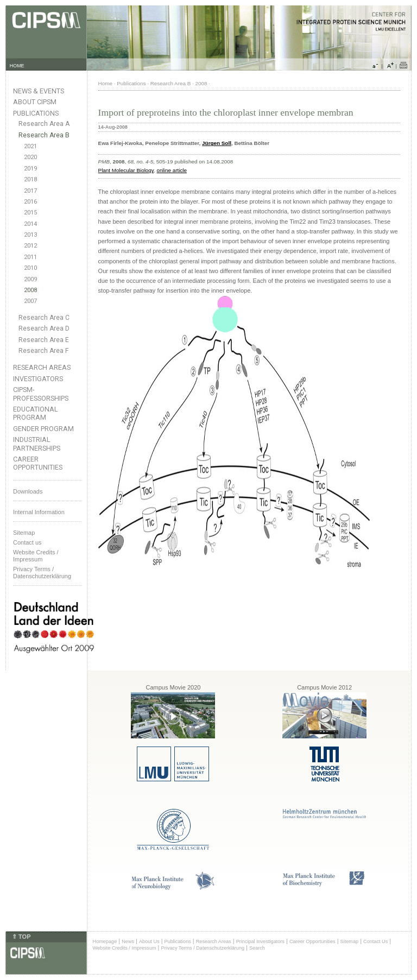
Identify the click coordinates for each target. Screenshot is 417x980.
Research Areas (42, 367)
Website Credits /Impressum (36, 556)
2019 (30, 169)
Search (257, 948)
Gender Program (43, 429)
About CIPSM (35, 102)
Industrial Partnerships (37, 444)
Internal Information (39, 512)
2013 (30, 235)
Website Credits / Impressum (125, 948)
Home (105, 83)
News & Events (39, 91)
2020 (30, 157)
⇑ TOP (21, 937)
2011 (30, 257)
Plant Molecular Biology (126, 170)
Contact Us (375, 941)
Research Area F (44, 351)
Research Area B (44, 135)
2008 (30, 290)
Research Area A (44, 124)
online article (172, 170)
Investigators (38, 379)
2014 (30, 224)
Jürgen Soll (217, 143)
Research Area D (44, 328)
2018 (30, 179)
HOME (17, 66)
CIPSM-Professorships (41, 394)
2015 (30, 213)
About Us (149, 941)
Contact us (27, 542)
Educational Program (36, 413)
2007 (30, 301)
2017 (30, 191)
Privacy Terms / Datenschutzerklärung (42, 573)
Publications (36, 113)
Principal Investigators (260, 941)
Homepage (105, 941)
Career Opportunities (38, 463)
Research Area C (44, 318)
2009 (30, 279)
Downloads (28, 491)
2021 (30, 146)
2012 (30, 246)
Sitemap (24, 533)
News (128, 941)
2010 (30, 268)
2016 (30, 202)
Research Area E (44, 340)
